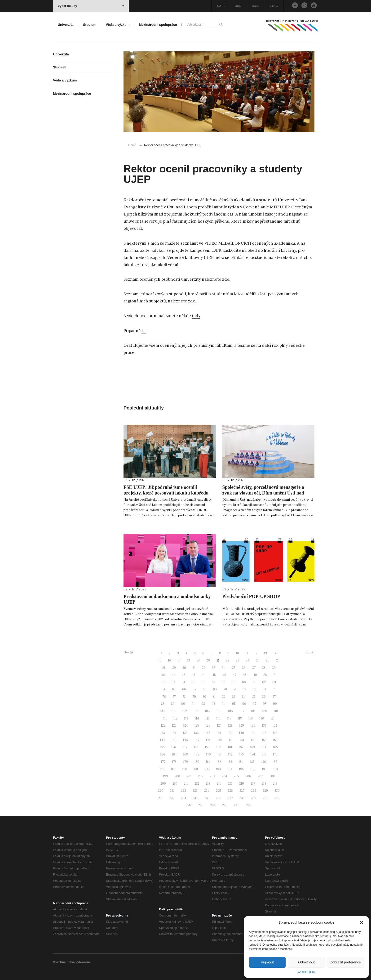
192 (207, 769)
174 (253, 754)
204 (224, 776)
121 (273, 718)
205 (236, 776)
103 (196, 711)
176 (275, 754)
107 (242, 711)
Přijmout (267, 962)
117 (229, 718)
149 (220, 740)
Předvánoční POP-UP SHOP (251, 596)
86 (264, 697)
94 (224, 704)
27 (278, 660)
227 (242, 791)
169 (197, 754)
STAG (274, 6)
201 (189, 776)
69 (215, 689)
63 (274, 682)
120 (262, 718)
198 (276, 769)
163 (252, 747)
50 (265, 675)
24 (248, 660)
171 (219, 754)
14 (275, 653)
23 (238, 660)
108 (253, 711)
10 (237, 653)
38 (264, 668)
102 (185, 711)
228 (254, 791)
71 (235, 689)
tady (196, 316)
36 (244, 668)
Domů (132, 145)
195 (241, 769)
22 (228, 660)
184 (241, 762)
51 (275, 675)
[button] (362, 922)
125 (197, 726)
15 (160, 660)
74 (265, 689)
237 (230, 798)
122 (163, 726)
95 (234, 704)
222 (183, 791)
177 (163, 762)
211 (186, 784)
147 (197, 740)
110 (276, 711)
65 (174, 689)
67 (194, 689)
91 (193, 704)
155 (162, 747)
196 (253, 769)
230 (277, 791)
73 (255, 689)
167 (174, 754)
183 (230, 762)
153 (264, 740)
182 (219, 762)
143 (275, 733)
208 (272, 776)
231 (161, 798)
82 (224, 697)
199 (166, 776)
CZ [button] (221, 6)
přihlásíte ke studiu (249, 257)
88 (163, 704)
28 (164, 668)
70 (225, 689)
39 (274, 668)
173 (241, 754)
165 (275, 747)
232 (172, 798)
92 (203, 704)
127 (219, 726)
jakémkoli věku (163, 265)
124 (185, 726)
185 (252, 762)
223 (195, 791)
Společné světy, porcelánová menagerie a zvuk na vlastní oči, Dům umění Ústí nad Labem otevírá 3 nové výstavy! (263, 493)
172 (230, 754)
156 (174, 747)
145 (174, 740)
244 (213, 805)
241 (277, 798)
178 (174, 762)
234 (195, 798)
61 (254, 682)
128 (230, 726)
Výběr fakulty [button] (91, 6)
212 (197, 784)
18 (189, 660)
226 (230, 791)
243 (201, 805)
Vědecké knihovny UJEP (190, 257)
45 (214, 675)
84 (244, 697)
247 (249, 805)
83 (234, 697)
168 (185, 754)
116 (218, 718)
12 (256, 653)
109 (265, 711)
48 (245, 675)
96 (244, 704)
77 (174, 697)
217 (253, 784)
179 (185, 762)
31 (194, 668)
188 (162, 769)
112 (175, 718)
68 (205, 689)
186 (264, 762)
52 (163, 682)
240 (266, 798)
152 (253, 740)
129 (242, 726)
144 (162, 740)
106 (230, 711)
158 (196, 747)
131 (264, 726)
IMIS (256, 6)
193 (218, 769)
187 (275, 762)
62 (264, 682)
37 (254, 668)
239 (254, 798)
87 (274, 697)
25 (258, 660)
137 (208, 733)
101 (173, 711)
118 (240, 718)
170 (208, 754)
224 (207, 791)
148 (208, 740)
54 (183, 682)
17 (179, 660)
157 (185, 747)
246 (237, 805)
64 (163, 689)
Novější (129, 652)
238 (242, 798)
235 (207, 798)
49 (255, 675)
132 (275, 726)
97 (254, 704)
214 (219, 784)
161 (230, 747)
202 (201, 776)
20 (208, 660)
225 (219, 791)
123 (174, 726)
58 (224, 682)
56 (204, 682)
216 (242, 784)
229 (265, 791)
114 (197, 718)
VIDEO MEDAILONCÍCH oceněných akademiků (250, 243)
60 (244, 682)
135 (185, 733)
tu (144, 331)
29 (174, 668)
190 (185, 769)
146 (185, 740)
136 (196, 733)
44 (204, 675)
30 (184, 668)
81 (214, 697)
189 (173, 769)
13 (265, 653)
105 (219, 711)
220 (161, 791)
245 (225, 805)
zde (226, 279)
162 (241, 747)
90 (183, 704)
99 (275, 704)
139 (230, 733)
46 (224, 675)
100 (162, 711)
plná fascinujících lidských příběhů (196, 221)
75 (275, 689)
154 (275, 740)
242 (189, 805)
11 (247, 653)
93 (213, 704)
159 (207, 747)
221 (172, 791)
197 (264, 769)
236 (219, 798)
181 (208, 762)
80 (204, 697)
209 (163, 784)
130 (253, 726)
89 (173, 704)
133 (163, 733)
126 (208, 726)
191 (196, 769)
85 (254, 697)
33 (214, 668)
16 (170, 660)
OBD (238, 6)
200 (177, 776)
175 (264, 754)
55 (194, 682)
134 (174, 733)
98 (265, 704)
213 (208, 784)
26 (268, 660)
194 (230, 769)
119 (251, 718)
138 (219, 733)
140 (241, 733)
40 (163, 675)
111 (165, 718)
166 (163, 754)
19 (198, 660)
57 (214, 682)
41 (173, 675)
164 (264, 747)
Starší (310, 652)
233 (183, 798)
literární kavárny (279, 250)
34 (224, 668)
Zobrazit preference (345, 962)
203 (212, 776)
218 (264, 784)
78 (184, 697)
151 (242, 740)
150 (231, 740)
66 (184, 689)
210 (175, 784)
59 (234, 682)
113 (186, 718)
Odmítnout (306, 962)
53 (173, 682)
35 (234, 668)
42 (183, 675)
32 (204, 668)
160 (219, 747)
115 (208, 718)
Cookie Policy (307, 972)
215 (230, 784)
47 (235, 675)
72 (245, 689)
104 (207, 711)
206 (248, 776)
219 (275, 784)
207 (260, 776)
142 (264, 733)
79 (194, 697)
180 (197, 762)
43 (193, 675)
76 (164, 697)
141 (253, 733)
